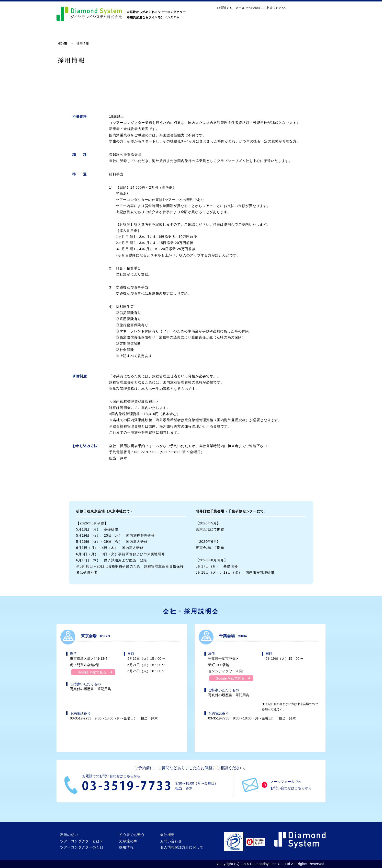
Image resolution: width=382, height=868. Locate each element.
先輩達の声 (250, 35)
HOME (62, 43)
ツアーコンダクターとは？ (114, 35)
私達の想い (71, 35)
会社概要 (313, 35)
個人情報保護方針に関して (182, 847)
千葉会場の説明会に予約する (240, 483)
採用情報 (282, 35)
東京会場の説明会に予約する (142, 483)
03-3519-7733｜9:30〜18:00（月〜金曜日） (296, 16)
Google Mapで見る (92, 672)
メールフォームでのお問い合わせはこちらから (291, 785)
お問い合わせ (232, 16)
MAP (257, 16)
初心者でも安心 (215, 35)
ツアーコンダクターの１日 (168, 35)
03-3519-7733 (148, 452)
